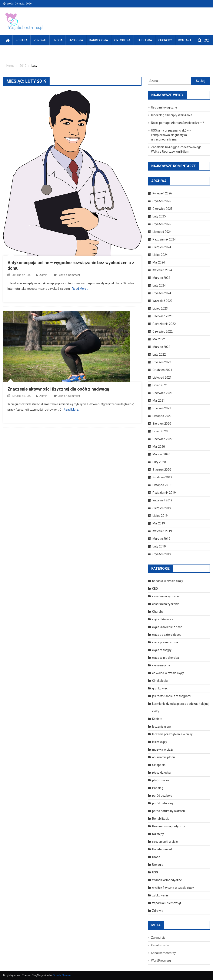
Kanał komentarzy (163, 953)
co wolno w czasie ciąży (168, 673)
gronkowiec (160, 688)
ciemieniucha (161, 665)
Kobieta (22, 40)
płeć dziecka (161, 780)
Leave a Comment (69, 275)
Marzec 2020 (161, 454)
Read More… (80, 289)
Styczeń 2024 (162, 293)
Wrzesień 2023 (163, 301)
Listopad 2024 (162, 232)
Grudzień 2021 (162, 370)
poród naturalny (163, 803)
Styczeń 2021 (162, 408)
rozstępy (158, 834)
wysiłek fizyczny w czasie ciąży (173, 888)
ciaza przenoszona (165, 642)
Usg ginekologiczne (164, 107)
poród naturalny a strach (169, 811)
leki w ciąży (160, 742)
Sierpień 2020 (162, 424)
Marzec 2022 (161, 347)
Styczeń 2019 (162, 554)
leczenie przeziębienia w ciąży (172, 734)
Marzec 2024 (161, 278)
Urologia (76, 40)
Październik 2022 (164, 324)
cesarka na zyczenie (166, 596)
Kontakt (185, 40)
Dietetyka (144, 40)
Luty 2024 (159, 285)
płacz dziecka (161, 773)
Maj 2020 (159, 447)
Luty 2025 (159, 216)
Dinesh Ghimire (62, 975)
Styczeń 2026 (162, 201)
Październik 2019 (164, 493)
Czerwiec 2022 (163, 331)
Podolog (158, 788)
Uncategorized (162, 849)
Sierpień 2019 (162, 508)
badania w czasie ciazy (168, 581)
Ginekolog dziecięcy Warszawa (172, 115)
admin (43, 275)
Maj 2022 (159, 339)
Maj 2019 (159, 523)
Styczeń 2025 (162, 224)
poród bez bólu (162, 796)
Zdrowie (40, 40)
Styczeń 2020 (162, 470)
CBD (155, 589)
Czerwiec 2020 (163, 439)
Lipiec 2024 (160, 255)
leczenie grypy (162, 727)
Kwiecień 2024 (162, 270)
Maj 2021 (159, 401)
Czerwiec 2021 (163, 393)
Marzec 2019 (161, 539)
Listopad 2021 (162, 378)
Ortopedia (122, 40)
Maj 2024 (159, 262)
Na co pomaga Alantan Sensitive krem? (177, 123)
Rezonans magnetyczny (169, 826)
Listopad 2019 (162, 485)
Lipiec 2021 (160, 385)
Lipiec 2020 (160, 431)
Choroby (165, 40)
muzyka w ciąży (163, 750)
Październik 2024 (164, 239)
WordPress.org (161, 961)
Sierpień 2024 (162, 247)
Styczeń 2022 (162, 362)
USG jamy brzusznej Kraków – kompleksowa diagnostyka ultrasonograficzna (171, 135)
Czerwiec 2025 (163, 209)
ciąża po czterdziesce (167, 635)
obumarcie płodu (164, 757)
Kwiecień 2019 (162, 531)
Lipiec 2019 (160, 516)
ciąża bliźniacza (163, 619)
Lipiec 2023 (160, 308)
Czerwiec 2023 (163, 316)
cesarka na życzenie (166, 604)
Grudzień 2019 (162, 477)
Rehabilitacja (161, 819)
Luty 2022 (159, 355)
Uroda (58, 40)
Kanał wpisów (160, 945)
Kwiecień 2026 (162, 193)
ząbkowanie (160, 895)
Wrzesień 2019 (163, 500)
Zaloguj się (158, 938)
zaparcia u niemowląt (167, 903)
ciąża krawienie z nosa (167, 627)
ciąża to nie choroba (166, 658)
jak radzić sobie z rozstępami (172, 696)
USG (155, 872)
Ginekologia (160, 681)
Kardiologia (99, 40)
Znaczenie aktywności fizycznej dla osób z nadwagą (58, 389)
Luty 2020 (159, 462)
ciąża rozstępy (162, 650)
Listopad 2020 (162, 416)
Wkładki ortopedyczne (167, 880)
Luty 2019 (159, 546)
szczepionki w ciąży (165, 842)
